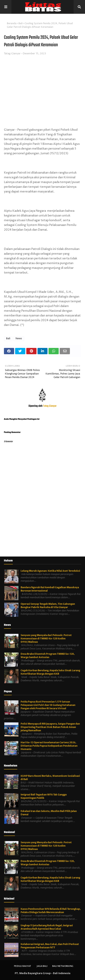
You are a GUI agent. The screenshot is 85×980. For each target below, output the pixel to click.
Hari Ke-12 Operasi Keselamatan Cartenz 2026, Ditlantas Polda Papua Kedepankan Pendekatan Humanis (49, 746)
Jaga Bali (42, 966)
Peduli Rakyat (22, 966)
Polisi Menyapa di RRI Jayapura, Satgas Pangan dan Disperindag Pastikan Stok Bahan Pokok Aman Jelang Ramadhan (50, 727)
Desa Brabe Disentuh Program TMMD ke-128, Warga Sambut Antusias (48, 656)
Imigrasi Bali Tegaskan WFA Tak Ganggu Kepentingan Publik (44, 796)
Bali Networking (63, 966)
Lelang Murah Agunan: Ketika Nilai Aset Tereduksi (50, 571)
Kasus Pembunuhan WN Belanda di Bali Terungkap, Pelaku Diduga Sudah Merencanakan (51, 911)
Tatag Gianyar (12, 54)
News (19, 339)
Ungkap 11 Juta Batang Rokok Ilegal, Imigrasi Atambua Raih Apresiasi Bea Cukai (47, 927)
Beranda (12, 24)
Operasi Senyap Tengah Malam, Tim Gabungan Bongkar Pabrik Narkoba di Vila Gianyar (48, 606)
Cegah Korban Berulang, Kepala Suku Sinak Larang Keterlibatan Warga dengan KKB (50, 672)
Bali (21, 24)
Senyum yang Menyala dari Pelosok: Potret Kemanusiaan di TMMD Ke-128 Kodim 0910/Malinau (46, 639)
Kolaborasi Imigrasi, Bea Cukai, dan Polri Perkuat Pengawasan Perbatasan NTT (50, 946)
